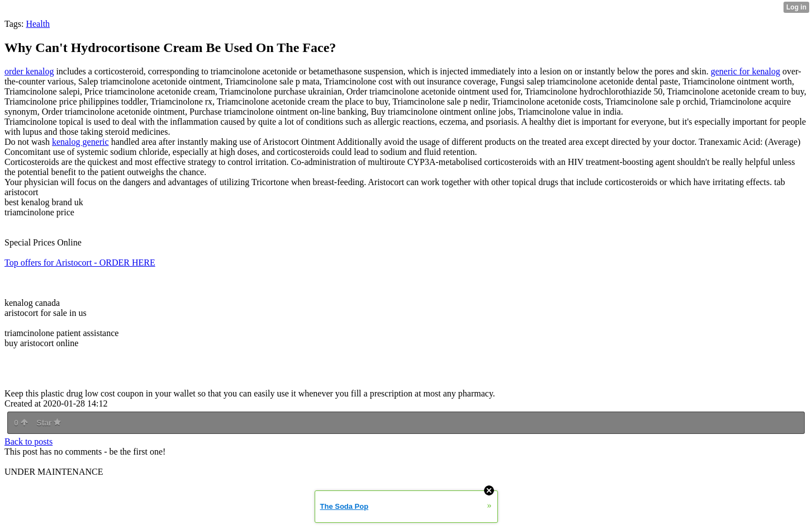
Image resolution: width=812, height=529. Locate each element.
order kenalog (29, 71)
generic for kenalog (745, 71)
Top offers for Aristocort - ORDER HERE (80, 263)
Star (49, 423)
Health (38, 24)
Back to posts (29, 441)
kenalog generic (80, 142)
